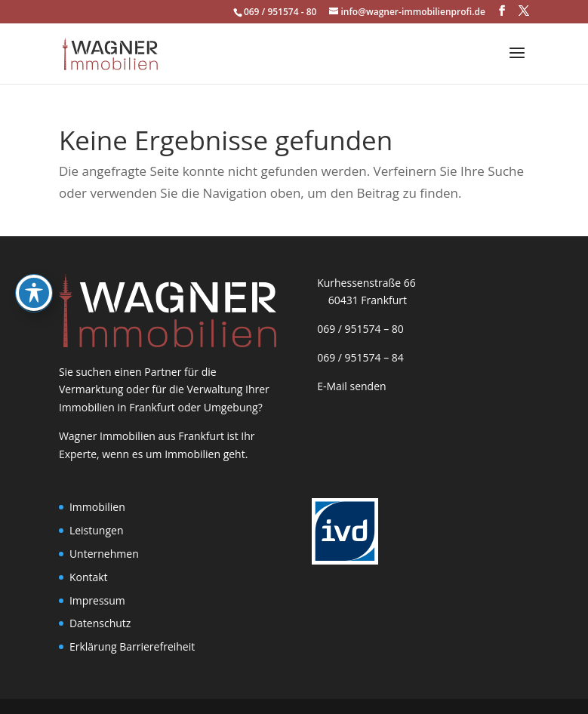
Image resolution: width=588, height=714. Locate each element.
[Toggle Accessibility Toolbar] (34, 253)
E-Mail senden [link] (352, 386)
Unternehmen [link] (104, 554)
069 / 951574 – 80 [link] (358, 329)
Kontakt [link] (89, 577)
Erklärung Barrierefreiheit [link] (132, 646)
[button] (502, 11)
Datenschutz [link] (100, 623)
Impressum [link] (97, 600)
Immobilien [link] (97, 507)
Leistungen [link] (97, 530)
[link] (110, 52)
